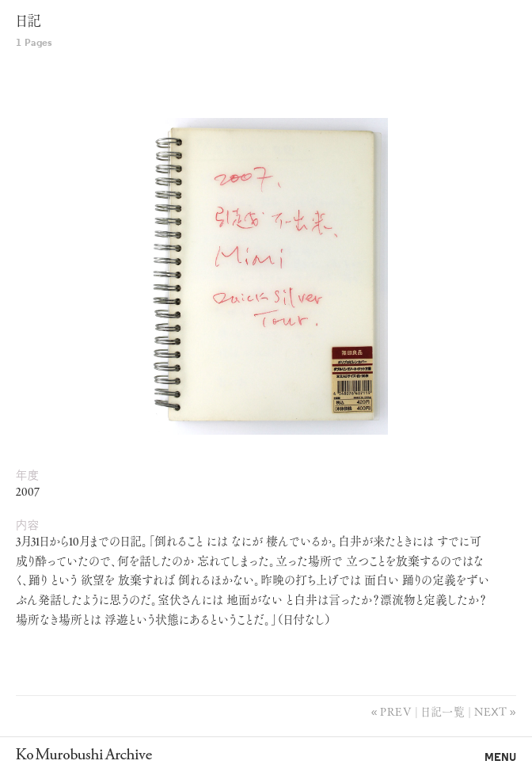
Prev (396, 711)
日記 (28, 23)
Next (490, 711)
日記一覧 (443, 711)
